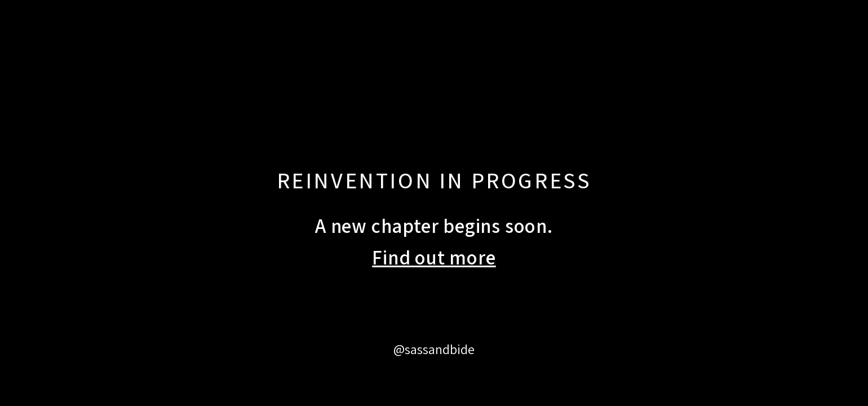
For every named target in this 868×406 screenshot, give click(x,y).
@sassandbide (434, 349)
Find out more (434, 257)
